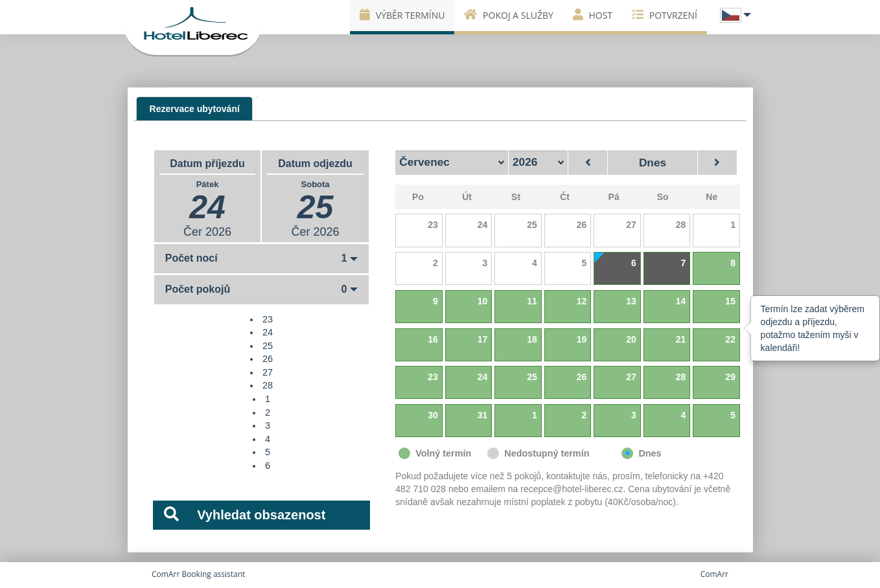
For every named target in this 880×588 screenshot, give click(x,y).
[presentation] (194, 108)
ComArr (714, 574)
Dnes (653, 163)
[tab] (194, 109)
